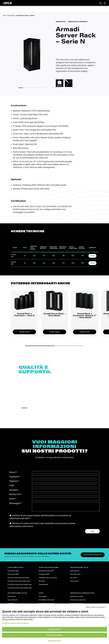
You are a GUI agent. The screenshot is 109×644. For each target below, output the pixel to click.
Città (12, 486)
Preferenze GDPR (54, 641)
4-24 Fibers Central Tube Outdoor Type (20, 586)
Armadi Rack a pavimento (78, 22)
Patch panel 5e (75, 573)
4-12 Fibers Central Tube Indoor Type (19, 583)
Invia (92, 533)
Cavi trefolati (43, 598)
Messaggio (15, 503)
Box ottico (42, 583)
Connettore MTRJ (44, 576)
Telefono (14, 481)
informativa (50, 517)
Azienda (14, 490)
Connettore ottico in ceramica (48, 579)
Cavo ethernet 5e (75, 576)
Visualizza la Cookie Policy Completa (15, 623)
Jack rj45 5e (74, 579)
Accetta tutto (54, 629)
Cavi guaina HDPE (13, 576)
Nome (13, 472)
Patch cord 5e (74, 583)
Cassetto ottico (43, 586)
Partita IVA (15, 495)
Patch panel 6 (12, 598)
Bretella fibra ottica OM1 (46, 573)
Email (13, 499)
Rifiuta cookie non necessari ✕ (96, 607)
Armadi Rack (11, 16)
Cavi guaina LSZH (13, 573)
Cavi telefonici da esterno (47, 602)
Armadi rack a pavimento (78, 602)
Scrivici (24, 408)
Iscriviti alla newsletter (93, 556)
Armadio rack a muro (77, 598)
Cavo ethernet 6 (12, 602)
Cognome (15, 477)
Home (5, 16)
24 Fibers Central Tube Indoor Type (18, 579)
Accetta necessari (55, 635)
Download (92, 256)
